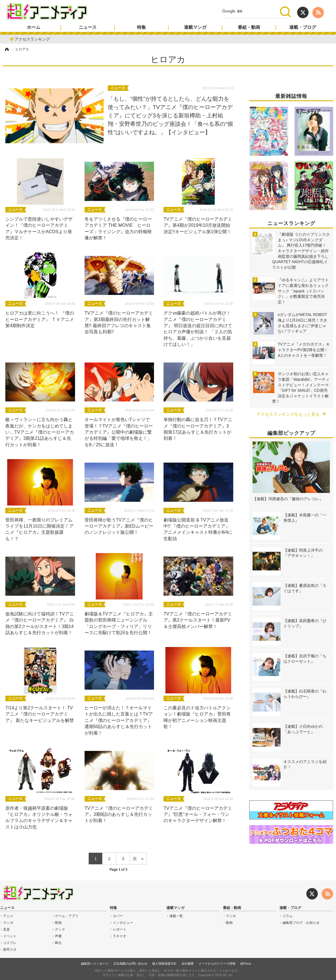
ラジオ (231, 916)
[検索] (251, 11)
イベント (10, 936)
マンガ (8, 923)
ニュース (88, 27)
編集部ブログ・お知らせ (301, 923)
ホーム (34, 27)
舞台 (58, 943)
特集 (141, 27)
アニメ (8, 916)
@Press (245, 964)
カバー (118, 916)
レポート (120, 929)
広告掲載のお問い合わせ (130, 964)
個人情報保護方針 (164, 964)
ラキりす (120, 936)
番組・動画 (249, 27)
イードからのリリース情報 (217, 964)
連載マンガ (195, 27)
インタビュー (123, 923)
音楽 (6, 929)
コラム (288, 916)
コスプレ (10, 943)
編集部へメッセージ (95, 964)
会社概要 (188, 964)
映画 (58, 923)
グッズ (60, 929)
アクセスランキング (32, 39)
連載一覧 (176, 916)
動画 (229, 923)
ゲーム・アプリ (67, 916)
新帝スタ (10, 950)
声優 (58, 936)
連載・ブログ (303, 27)
